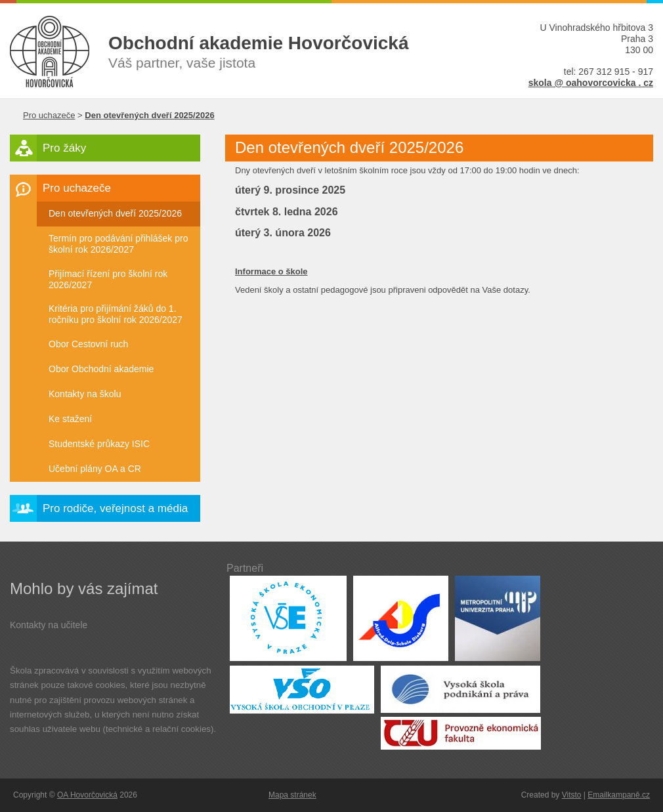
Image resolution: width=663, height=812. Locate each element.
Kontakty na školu (85, 394)
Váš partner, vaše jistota (289, 51)
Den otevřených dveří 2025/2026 (115, 213)
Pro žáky (64, 148)
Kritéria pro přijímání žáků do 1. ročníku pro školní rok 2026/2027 (116, 314)
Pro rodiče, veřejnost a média (115, 508)
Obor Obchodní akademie (101, 369)
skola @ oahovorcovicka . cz (591, 83)
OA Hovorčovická (87, 795)
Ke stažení (70, 419)
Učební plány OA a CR (95, 469)
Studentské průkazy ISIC (99, 444)
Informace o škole (271, 271)
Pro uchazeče (49, 115)
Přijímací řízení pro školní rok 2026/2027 (108, 279)
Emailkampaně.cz (619, 795)
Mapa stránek (292, 795)
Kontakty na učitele (49, 625)
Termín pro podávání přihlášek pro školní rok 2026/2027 (118, 244)
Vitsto (572, 795)
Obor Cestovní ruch (88, 344)
